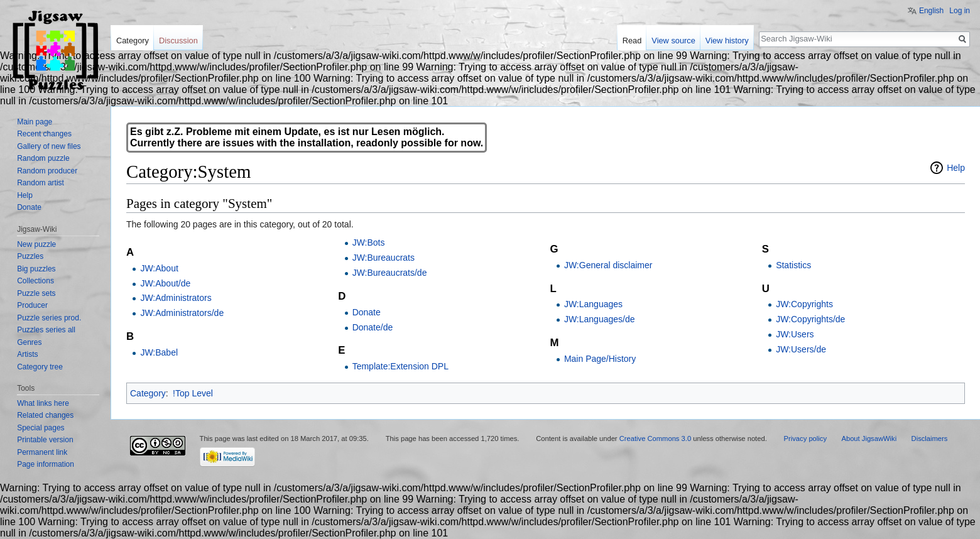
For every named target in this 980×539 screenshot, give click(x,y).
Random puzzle (43, 158)
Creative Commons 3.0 (655, 438)
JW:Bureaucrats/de (390, 273)
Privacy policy (805, 438)
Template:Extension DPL (400, 366)
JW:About (159, 268)
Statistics (793, 265)
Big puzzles (36, 269)
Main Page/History (600, 359)
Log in (960, 11)
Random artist (41, 183)
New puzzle (36, 244)
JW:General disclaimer (608, 265)
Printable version (45, 440)
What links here (43, 403)
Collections (35, 281)
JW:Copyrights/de (810, 319)
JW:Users (795, 334)
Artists (27, 354)
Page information (46, 464)
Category (148, 393)
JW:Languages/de (600, 319)
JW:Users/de (801, 349)
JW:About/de (165, 283)
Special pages (41, 428)
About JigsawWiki (869, 438)
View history (727, 41)
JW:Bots (369, 242)
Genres (29, 342)
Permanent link (42, 452)
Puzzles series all (46, 330)
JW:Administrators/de (182, 313)
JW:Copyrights (804, 304)
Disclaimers (930, 438)
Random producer (47, 171)
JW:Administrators (176, 298)
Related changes (45, 415)
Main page (35, 122)
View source (673, 41)
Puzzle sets (36, 293)
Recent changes (44, 134)
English (931, 11)
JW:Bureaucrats (384, 258)
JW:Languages (593, 304)
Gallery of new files (49, 146)
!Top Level (193, 393)
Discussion (178, 41)
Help (956, 168)
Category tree (40, 367)
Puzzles (30, 256)
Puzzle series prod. (49, 318)
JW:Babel (159, 352)
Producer (32, 305)
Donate (367, 312)
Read (632, 41)
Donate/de (373, 327)
